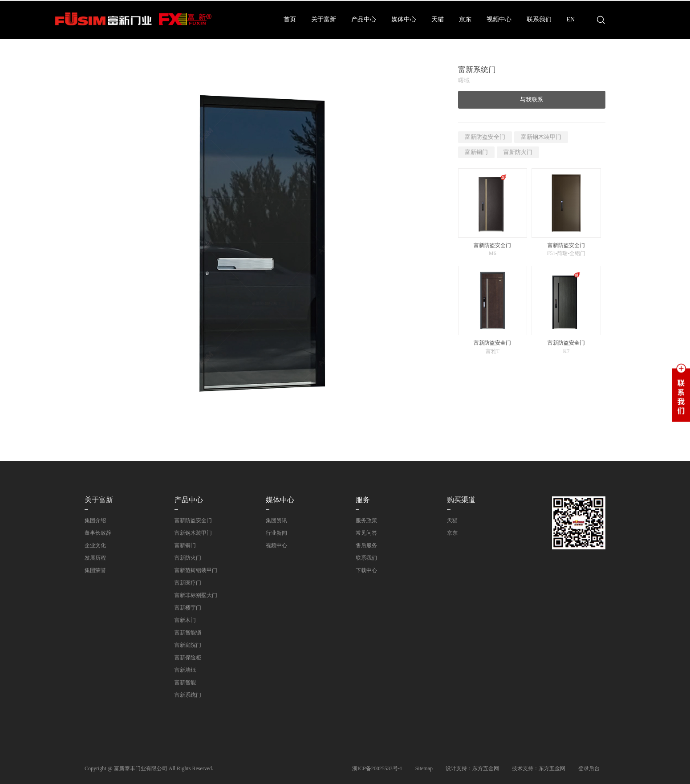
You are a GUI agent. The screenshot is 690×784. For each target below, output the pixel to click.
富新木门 (185, 620)
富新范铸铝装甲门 (196, 570)
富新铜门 (476, 152)
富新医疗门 (188, 583)
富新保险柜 (188, 658)
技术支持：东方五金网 (539, 768)
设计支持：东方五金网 (472, 768)
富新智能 (185, 682)
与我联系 (532, 100)
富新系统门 (188, 695)
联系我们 (539, 19)
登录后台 (589, 768)
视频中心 (499, 19)
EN (571, 19)
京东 (465, 19)
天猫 (438, 19)
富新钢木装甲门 (541, 137)
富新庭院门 (188, 645)
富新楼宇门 (188, 608)
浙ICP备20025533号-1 (377, 768)
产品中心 (364, 19)
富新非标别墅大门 (196, 595)
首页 (290, 19)
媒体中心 (404, 19)
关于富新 (324, 19)
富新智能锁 (188, 633)
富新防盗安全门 (485, 137)
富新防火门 (518, 152)
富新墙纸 (185, 670)
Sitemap (424, 768)
